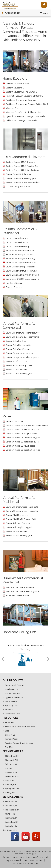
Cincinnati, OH (11, 760)
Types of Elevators (14, 697)
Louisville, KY (11, 826)
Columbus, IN (11, 806)
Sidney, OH (10, 793)
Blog (7, 731)
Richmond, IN (11, 818)
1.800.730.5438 (11, 13)
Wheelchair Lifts (12, 714)
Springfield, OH (12, 788)
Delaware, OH (12, 772)
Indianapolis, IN (12, 810)
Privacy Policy (11, 739)
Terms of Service (25, 854)
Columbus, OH (12, 764)
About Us (9, 723)
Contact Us (10, 735)
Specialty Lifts (11, 705)
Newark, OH (11, 784)
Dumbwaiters (11, 689)
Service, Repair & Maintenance (19, 743)
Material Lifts (11, 701)
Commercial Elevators (15, 685)
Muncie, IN (10, 814)
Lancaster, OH (12, 776)
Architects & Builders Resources (20, 727)
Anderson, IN (11, 802)
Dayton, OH (11, 768)
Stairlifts (9, 710)
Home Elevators (13, 693)
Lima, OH (9, 780)
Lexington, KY (11, 822)
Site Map (9, 747)
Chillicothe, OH (12, 756)
